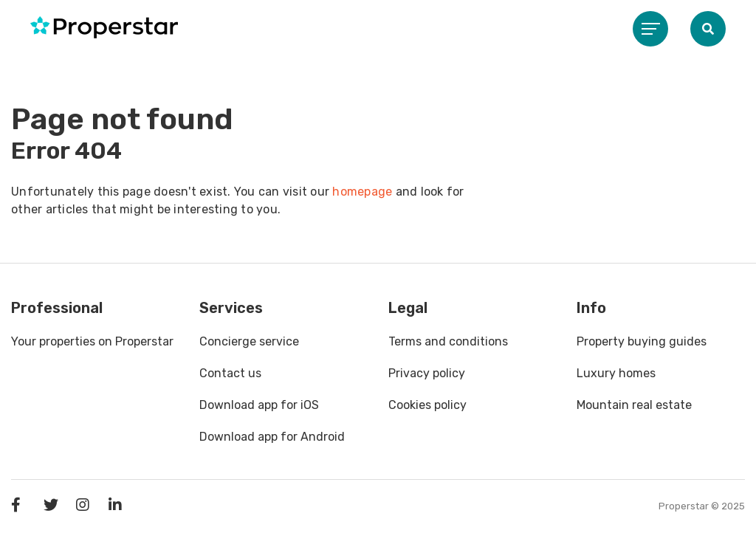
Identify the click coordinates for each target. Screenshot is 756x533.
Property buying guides (642, 341)
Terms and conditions (448, 341)
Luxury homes (616, 373)
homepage (362, 192)
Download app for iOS (259, 405)
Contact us (230, 373)
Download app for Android (272, 437)
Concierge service (249, 341)
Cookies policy (427, 405)
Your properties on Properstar (92, 341)
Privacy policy (427, 373)
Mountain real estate (634, 405)
